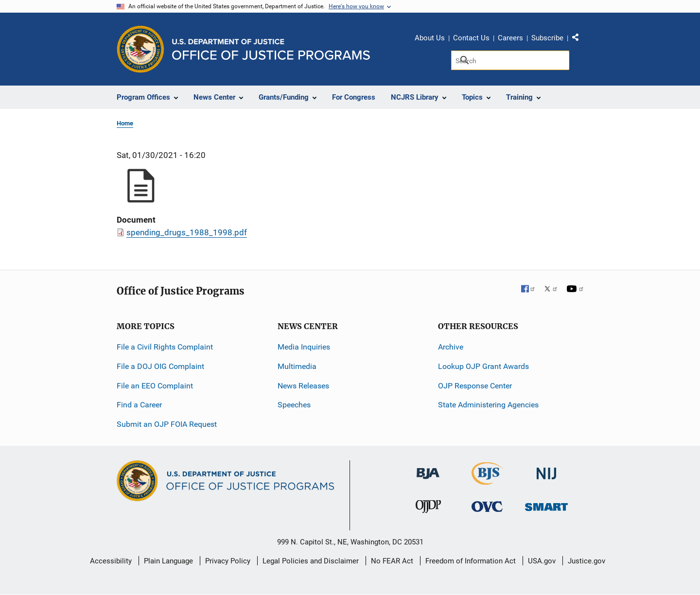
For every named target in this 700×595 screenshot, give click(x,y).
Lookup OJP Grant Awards (483, 366)
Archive (451, 347)
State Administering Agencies (488, 405)
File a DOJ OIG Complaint (160, 366)
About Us (430, 38)
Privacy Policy (228, 561)
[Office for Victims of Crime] (487, 506)
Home (125, 123)
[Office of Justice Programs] (140, 49)
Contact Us (471, 38)
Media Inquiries (304, 347)
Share (579, 39)
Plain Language (168, 561)
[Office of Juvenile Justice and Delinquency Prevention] (428, 509)
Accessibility (111, 561)
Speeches (294, 405)
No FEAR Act (392, 561)
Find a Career (139, 405)
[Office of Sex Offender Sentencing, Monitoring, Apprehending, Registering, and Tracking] (546, 504)
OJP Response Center (475, 386)
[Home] (271, 49)
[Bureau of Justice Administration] (428, 469)
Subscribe (547, 38)
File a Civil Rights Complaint (165, 347)
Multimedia (297, 366)
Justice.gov (586, 561)
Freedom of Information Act (471, 561)
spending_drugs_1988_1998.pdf (187, 232)
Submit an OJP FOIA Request (167, 424)
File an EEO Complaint (155, 386)
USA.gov (542, 561)
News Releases (303, 386)
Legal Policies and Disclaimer (311, 561)
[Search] (510, 60)
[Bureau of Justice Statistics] (487, 481)
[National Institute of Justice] (546, 469)
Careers (510, 38)
